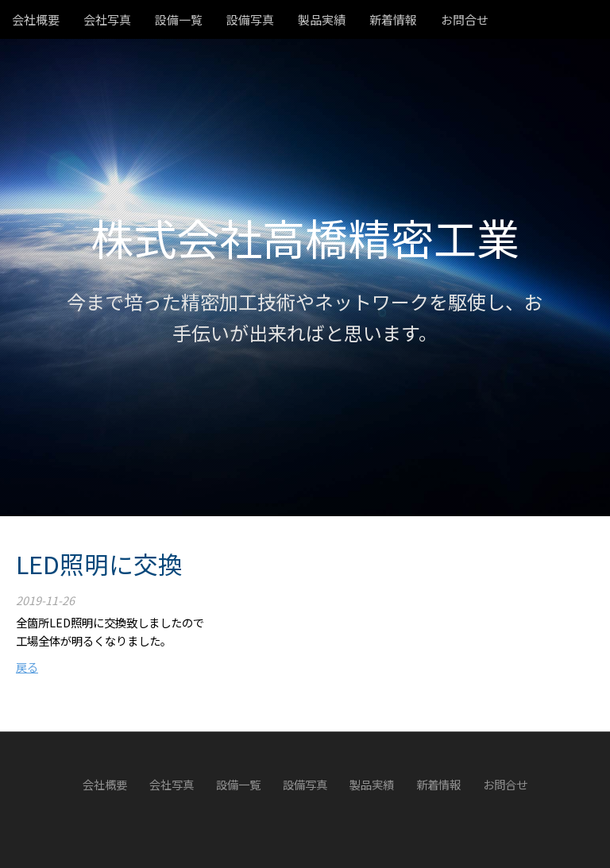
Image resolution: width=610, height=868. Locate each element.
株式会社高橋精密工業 (305, 237)
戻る (27, 667)
